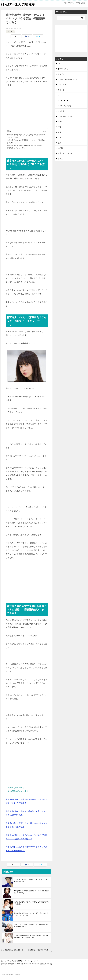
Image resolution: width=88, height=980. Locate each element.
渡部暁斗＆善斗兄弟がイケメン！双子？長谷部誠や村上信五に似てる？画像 (31, 914)
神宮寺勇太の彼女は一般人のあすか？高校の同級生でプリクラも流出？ (26, 136)
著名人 (60, 159)
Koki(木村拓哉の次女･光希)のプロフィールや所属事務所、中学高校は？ (32, 892)
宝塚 (60, 137)
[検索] (71, 18)
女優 (60, 132)
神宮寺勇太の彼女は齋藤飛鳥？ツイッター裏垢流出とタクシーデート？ (26, 141)
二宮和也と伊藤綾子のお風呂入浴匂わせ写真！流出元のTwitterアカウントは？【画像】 (31, 937)
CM (59, 63)
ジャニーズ (10, 31)
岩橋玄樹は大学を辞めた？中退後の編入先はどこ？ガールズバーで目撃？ (40, 950)
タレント (61, 111)
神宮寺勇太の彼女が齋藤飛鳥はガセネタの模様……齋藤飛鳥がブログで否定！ (26, 147)
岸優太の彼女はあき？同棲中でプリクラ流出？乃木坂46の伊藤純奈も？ (31, 925)
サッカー (63, 95)
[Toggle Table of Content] (43, 131)
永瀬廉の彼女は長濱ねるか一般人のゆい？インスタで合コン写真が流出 (15, 950)
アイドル (61, 74)
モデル (60, 122)
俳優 (60, 127)
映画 (60, 143)
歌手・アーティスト (65, 153)
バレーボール (65, 100)
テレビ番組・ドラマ (65, 116)
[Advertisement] (27, 108)
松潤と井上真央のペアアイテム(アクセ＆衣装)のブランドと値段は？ (32, 903)
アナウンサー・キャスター (68, 79)
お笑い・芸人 (63, 69)
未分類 (60, 148)
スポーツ (61, 90)
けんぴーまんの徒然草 (19, 4)
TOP (14, 961)
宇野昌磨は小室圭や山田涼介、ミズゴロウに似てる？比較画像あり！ (31, 880)
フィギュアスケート (67, 106)
